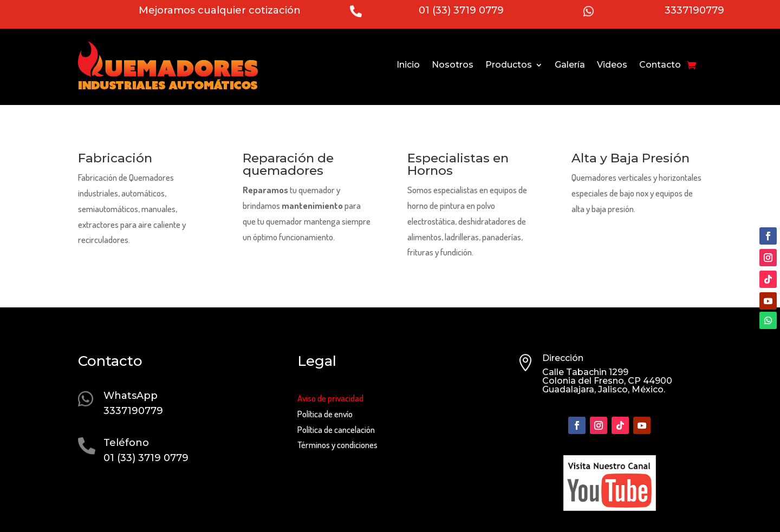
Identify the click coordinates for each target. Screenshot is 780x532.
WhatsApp (131, 396)
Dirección (563, 358)
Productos (509, 65)
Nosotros (453, 65)
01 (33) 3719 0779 (461, 10)
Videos (612, 65)
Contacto (660, 65)
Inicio (408, 65)
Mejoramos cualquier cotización (220, 10)
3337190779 (694, 10)
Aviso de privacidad (330, 398)
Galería (570, 65)
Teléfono (126, 443)
